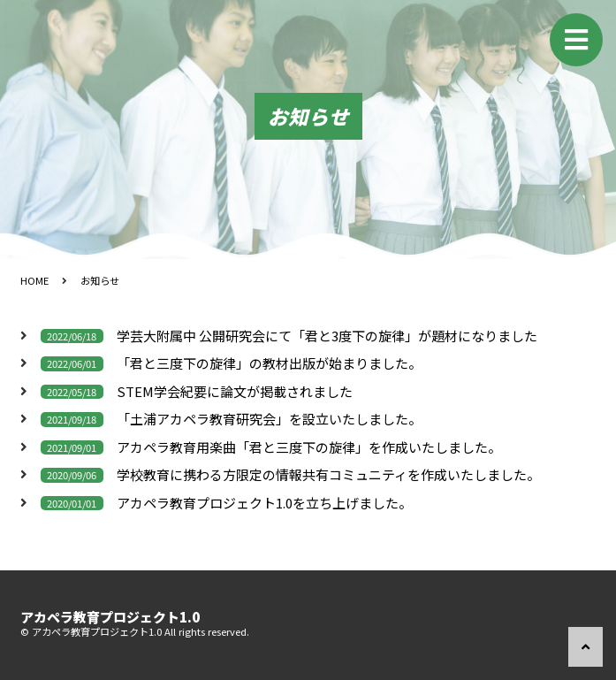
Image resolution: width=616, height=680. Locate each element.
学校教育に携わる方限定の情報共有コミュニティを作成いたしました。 (328, 475)
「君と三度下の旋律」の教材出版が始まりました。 (269, 364)
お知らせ (100, 280)
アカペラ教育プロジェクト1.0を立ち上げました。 (264, 504)
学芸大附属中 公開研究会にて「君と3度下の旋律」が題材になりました (327, 336)
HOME (34, 280)
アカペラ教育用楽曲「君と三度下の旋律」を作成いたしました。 (309, 448)
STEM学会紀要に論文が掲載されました (235, 392)
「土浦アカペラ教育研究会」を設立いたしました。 (269, 420)
